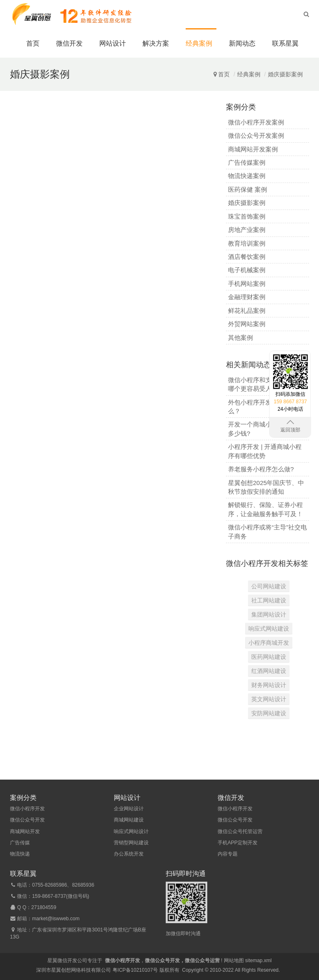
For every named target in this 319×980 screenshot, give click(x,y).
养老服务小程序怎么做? (261, 469)
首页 (33, 43)
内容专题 (228, 854)
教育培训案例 (247, 243)
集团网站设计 (269, 614)
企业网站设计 (129, 809)
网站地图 (234, 960)
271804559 (44, 907)
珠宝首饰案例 (247, 216)
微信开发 (69, 43)
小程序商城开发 (269, 643)
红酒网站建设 (269, 671)
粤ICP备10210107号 (135, 970)
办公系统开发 (129, 854)
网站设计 (113, 43)
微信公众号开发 (27, 820)
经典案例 (199, 43)
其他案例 (240, 338)
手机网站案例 (247, 284)
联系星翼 (285, 43)
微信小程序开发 (27, 809)
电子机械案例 (247, 270)
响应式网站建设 (269, 629)
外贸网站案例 (247, 324)
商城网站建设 (129, 820)
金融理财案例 (247, 297)
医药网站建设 (269, 657)
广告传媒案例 (247, 162)
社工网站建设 (269, 600)
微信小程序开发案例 (256, 122)
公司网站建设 (269, 586)
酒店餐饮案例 (247, 257)
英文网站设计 (269, 699)
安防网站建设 (269, 713)
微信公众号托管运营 (240, 831)
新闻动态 (242, 43)
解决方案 (156, 43)
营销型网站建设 (131, 843)
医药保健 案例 (248, 189)
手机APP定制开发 (238, 843)
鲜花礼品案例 (247, 311)
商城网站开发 (25, 831)
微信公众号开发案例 (256, 135)
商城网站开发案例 (253, 149)
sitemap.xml (258, 960)
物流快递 (20, 854)
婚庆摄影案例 (285, 74)
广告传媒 (20, 843)
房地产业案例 (247, 230)
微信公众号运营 (202, 960)
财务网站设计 (269, 685)
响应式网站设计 (131, 831)
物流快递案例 (247, 176)
